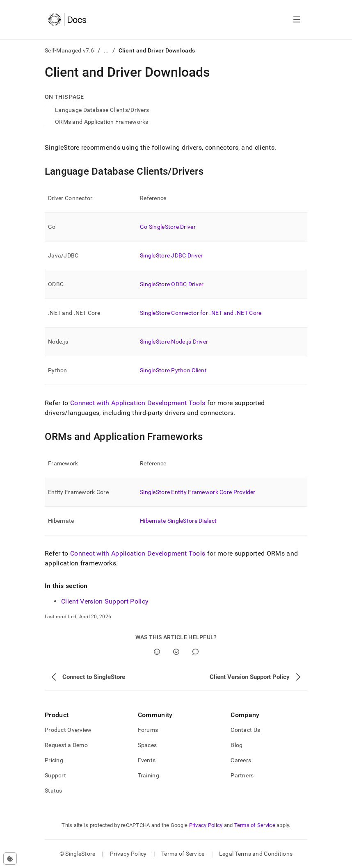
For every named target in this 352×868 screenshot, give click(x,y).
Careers (241, 760)
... (106, 50)
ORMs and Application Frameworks (102, 122)
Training (149, 775)
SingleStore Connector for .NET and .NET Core (201, 313)
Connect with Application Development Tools (138, 403)
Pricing (54, 760)
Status (54, 791)
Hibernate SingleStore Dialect (178, 521)
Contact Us (245, 730)
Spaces (147, 745)
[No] (176, 652)
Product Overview (68, 730)
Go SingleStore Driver (168, 227)
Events (147, 760)
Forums (148, 730)
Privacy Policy (206, 825)
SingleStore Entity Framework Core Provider (198, 492)
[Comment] (195, 652)
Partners (242, 775)
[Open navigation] (297, 20)
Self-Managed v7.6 (70, 50)
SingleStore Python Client (173, 370)
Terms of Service (255, 825)
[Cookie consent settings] (10, 859)
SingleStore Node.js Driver (174, 342)
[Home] (67, 20)
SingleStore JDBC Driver (171, 255)
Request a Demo (66, 745)
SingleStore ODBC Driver (172, 284)
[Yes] (157, 652)
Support (55, 775)
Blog (237, 745)
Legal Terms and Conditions (256, 854)
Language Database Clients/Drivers (102, 110)
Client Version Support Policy (105, 601)
